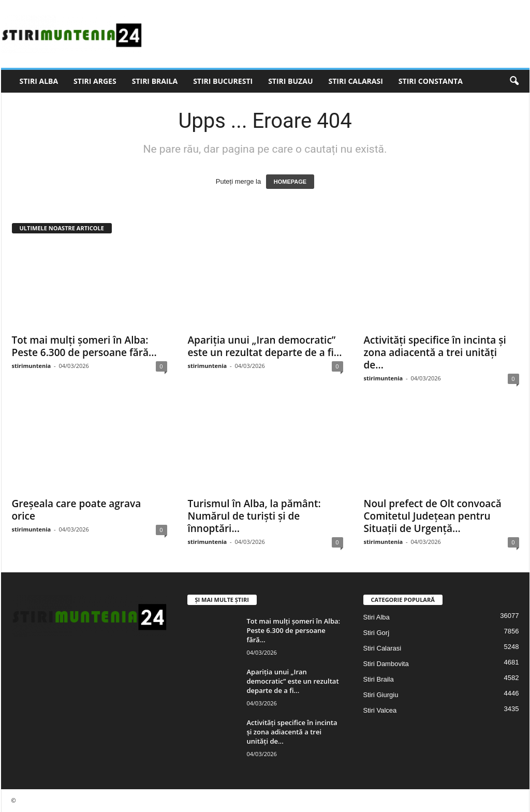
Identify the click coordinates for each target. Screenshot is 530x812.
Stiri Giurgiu (381, 695)
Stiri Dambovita (386, 664)
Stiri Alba (39, 81)
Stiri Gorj (377, 633)
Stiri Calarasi (355, 81)
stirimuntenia (32, 366)
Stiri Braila (155, 81)
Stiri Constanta (431, 81)
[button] (514, 81)
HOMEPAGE (290, 182)
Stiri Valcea (380, 710)
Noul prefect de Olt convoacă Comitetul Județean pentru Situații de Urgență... (433, 516)
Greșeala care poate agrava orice (77, 510)
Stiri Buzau (290, 81)
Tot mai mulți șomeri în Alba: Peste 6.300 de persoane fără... (84, 346)
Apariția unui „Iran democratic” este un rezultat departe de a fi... (265, 346)
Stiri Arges (95, 81)
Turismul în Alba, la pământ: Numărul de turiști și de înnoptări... (254, 516)
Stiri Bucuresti (223, 81)
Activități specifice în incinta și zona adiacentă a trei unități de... (435, 352)
